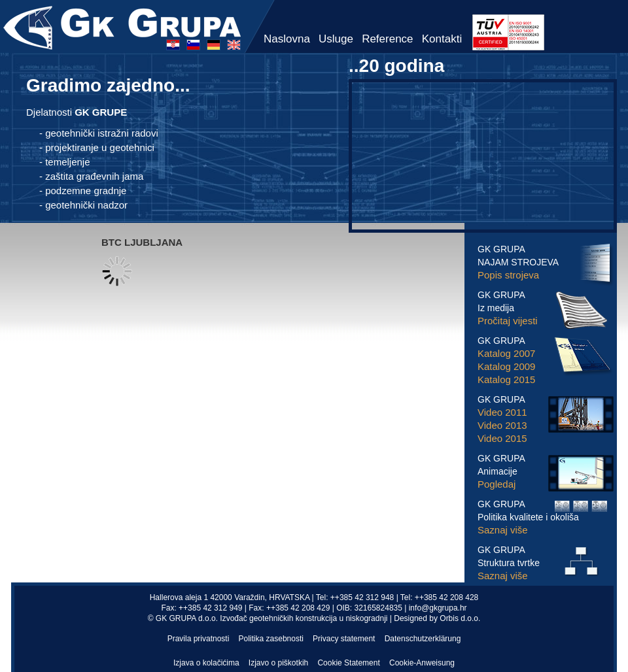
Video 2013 (502, 425)
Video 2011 (502, 412)
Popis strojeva (508, 275)
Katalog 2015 (506, 379)
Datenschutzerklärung (423, 639)
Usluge (336, 39)
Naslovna (287, 39)
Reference (387, 39)
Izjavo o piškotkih (278, 663)
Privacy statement (344, 639)
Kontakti (442, 39)
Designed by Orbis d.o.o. (437, 618)
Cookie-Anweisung (422, 663)
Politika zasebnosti (271, 639)
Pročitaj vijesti (508, 321)
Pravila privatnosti (199, 639)
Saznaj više (503, 530)
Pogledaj (497, 484)
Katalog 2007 (506, 353)
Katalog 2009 (506, 366)
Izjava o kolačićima (206, 663)
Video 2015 (502, 438)
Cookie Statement (348, 663)
